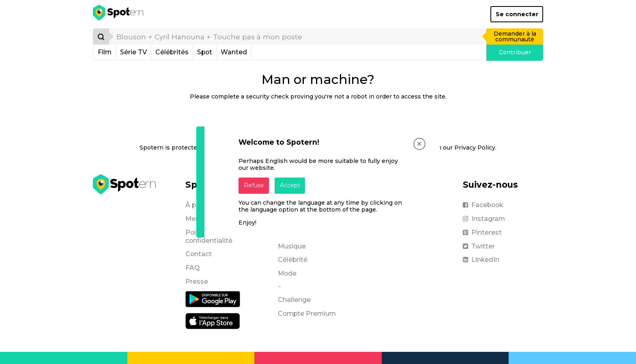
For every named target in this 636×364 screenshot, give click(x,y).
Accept (290, 185)
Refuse (254, 185)
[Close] (419, 144)
